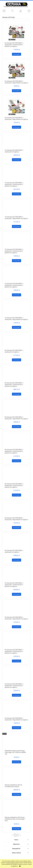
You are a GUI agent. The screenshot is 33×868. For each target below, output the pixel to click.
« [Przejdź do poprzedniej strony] (12, 835)
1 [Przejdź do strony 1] (15, 835)
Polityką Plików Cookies (12, 863)
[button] (4, 11)
